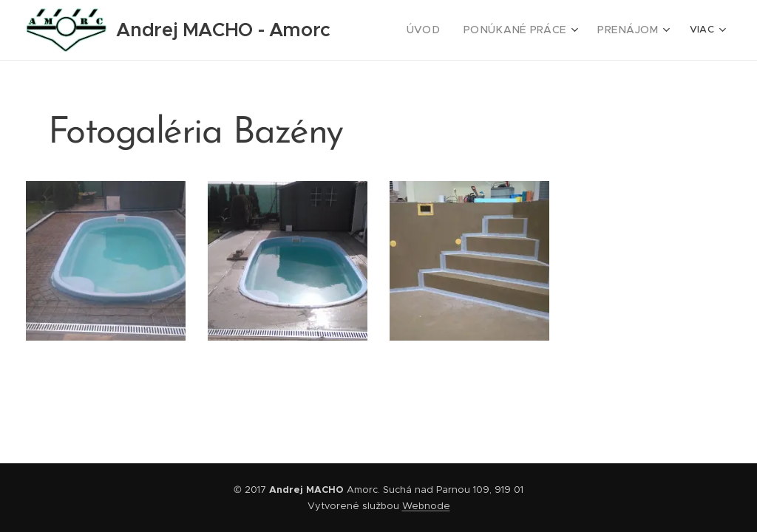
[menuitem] (442, 30)
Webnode (426, 506)
